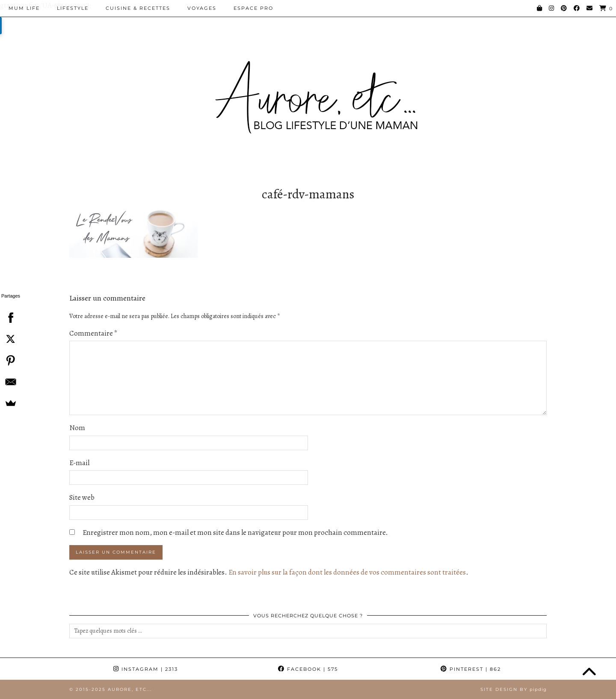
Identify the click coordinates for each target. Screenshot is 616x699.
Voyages (202, 8)
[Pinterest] (564, 8)
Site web (82, 497)
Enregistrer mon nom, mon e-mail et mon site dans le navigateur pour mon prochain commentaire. (235, 532)
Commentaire (93, 333)
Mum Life (24, 8)
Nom (77, 428)
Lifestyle (73, 8)
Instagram (146, 669)
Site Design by (514, 689)
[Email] (590, 8)
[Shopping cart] (606, 8)
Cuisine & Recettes (138, 8)
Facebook (308, 669)
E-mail (79, 463)
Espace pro (253, 8)
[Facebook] (577, 8)
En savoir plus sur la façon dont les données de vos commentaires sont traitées (347, 572)
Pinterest (471, 669)
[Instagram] (552, 8)
